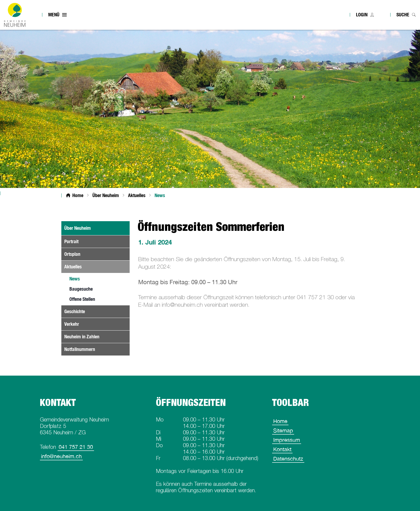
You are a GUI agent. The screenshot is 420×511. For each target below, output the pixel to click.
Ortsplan (72, 254)
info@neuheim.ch (61, 456)
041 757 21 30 (76, 447)
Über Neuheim (78, 228)
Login (362, 15)
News (87, 279)
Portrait (71, 241)
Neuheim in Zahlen (82, 337)
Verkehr (72, 324)
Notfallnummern (80, 349)
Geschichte (75, 311)
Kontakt (282, 449)
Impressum (287, 440)
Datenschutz (288, 459)
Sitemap (283, 430)
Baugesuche (81, 289)
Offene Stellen (82, 299)
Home (280, 421)
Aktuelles (73, 267)
